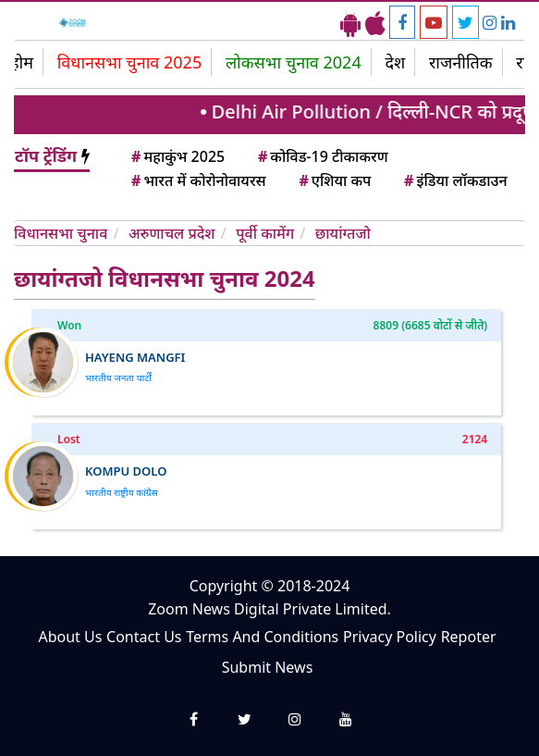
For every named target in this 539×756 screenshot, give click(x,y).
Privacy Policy (390, 637)
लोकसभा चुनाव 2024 (294, 62)
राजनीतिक (461, 62)
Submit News (268, 667)
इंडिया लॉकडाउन (454, 180)
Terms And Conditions (262, 637)
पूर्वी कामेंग (265, 233)
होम (22, 62)
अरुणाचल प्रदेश (172, 233)
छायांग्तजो (343, 233)
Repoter (469, 637)
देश (395, 62)
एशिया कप (333, 180)
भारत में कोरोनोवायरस (197, 180)
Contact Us (144, 637)
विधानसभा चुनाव (61, 233)
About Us (70, 637)
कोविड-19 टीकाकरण (322, 156)
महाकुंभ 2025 (177, 156)
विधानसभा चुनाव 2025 (130, 62)
